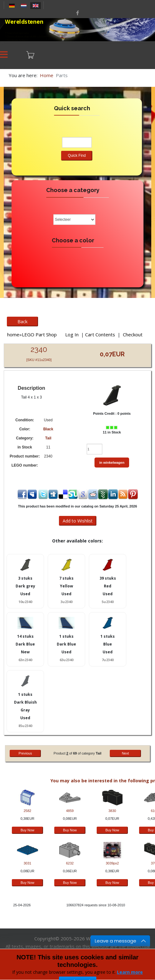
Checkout (133, 334)
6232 (70, 863)
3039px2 (112, 863)
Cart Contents (100, 334)
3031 (27, 863)
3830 (112, 811)
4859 (70, 811)
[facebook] (77, 13)
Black (48, 429)
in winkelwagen (112, 463)
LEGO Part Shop (39, 334)
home (13, 334)
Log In (72, 334)
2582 (27, 811)
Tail (48, 438)
